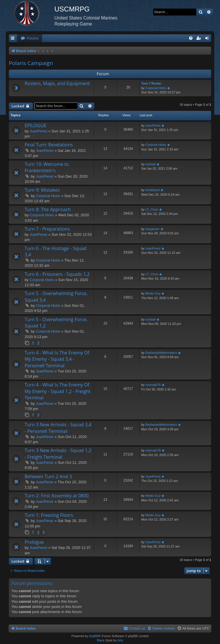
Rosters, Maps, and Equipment (57, 83)
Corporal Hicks (156, 88)
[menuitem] (30, 39)
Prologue (34, 542)
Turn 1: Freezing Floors (49, 515)
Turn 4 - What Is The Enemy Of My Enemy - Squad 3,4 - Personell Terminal (57, 359)
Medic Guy (153, 293)
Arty (120, 640)
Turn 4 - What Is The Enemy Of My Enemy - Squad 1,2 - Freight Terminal (58, 391)
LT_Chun (152, 209)
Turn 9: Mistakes (42, 190)
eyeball (151, 164)
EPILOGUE (36, 125)
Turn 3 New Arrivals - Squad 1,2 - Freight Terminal (58, 453)
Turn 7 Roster (151, 83)
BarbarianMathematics (161, 353)
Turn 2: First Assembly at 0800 (57, 496)
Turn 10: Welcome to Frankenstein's (47, 167)
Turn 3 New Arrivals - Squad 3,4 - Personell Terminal (58, 428)
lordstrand (153, 190)
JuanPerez (38, 131)
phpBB (94, 636)
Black (101, 640)
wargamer (153, 229)
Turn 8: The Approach (48, 209)
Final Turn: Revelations (49, 145)
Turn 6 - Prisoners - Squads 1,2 (57, 274)
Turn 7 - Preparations (47, 229)
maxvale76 (153, 385)
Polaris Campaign (31, 63)
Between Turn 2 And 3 (48, 476)
